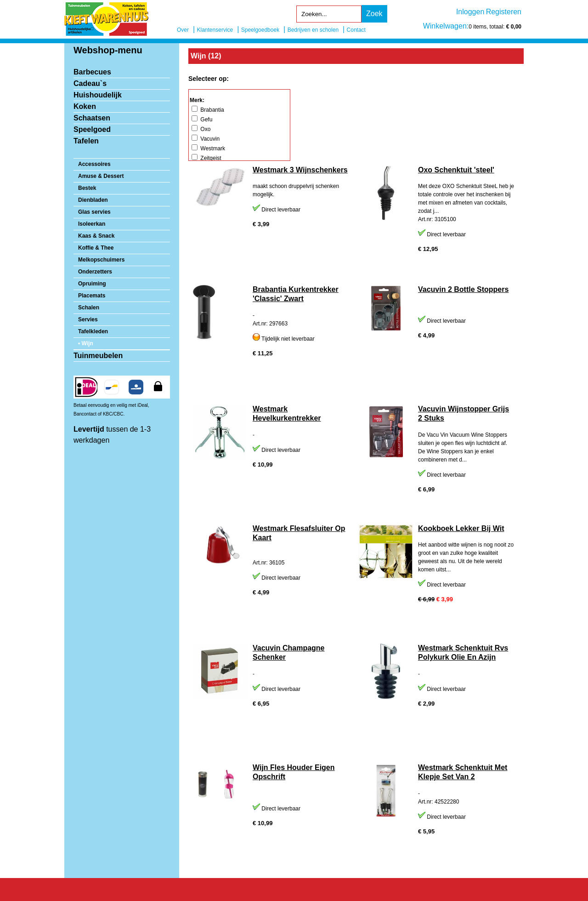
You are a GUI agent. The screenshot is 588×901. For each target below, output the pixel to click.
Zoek (374, 14)
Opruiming (92, 284)
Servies (88, 319)
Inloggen (470, 12)
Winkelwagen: (446, 26)
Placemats (92, 296)
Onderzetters (95, 272)
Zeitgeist (206, 158)
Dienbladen (93, 200)
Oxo (201, 129)
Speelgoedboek (260, 30)
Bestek (87, 188)
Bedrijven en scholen (313, 30)
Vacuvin (206, 139)
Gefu (202, 120)
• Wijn (86, 343)
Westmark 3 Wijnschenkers (300, 170)
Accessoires (94, 164)
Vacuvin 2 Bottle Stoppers (463, 289)
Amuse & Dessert (101, 176)
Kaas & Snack (96, 236)
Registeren (504, 12)
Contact (356, 30)
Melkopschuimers (101, 260)
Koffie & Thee (96, 248)
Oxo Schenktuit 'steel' (456, 170)
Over (183, 30)
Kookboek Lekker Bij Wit (461, 528)
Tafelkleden (93, 331)
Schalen (89, 308)
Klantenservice (215, 30)
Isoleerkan (92, 224)
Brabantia (208, 110)
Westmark (208, 148)
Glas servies (94, 212)
